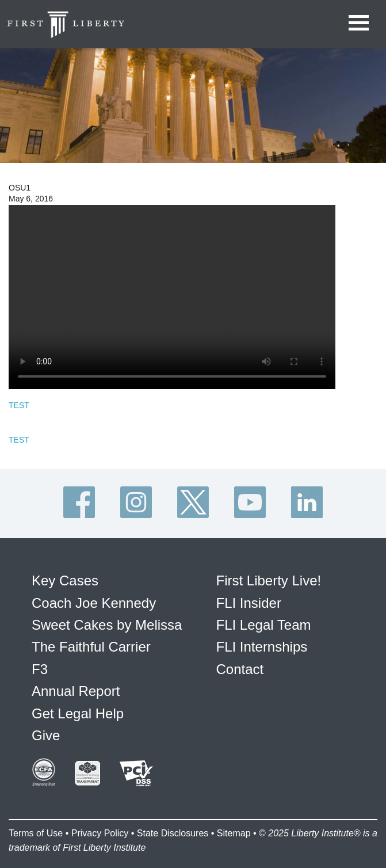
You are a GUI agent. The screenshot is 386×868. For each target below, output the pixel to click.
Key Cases (65, 580)
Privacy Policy (100, 833)
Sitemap (234, 833)
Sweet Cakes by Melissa (107, 625)
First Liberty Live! (269, 580)
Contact (240, 669)
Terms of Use (36, 833)
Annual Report (76, 691)
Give (46, 735)
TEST (19, 405)
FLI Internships (262, 647)
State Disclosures (173, 833)
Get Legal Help (78, 713)
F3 (40, 669)
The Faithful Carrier (91, 647)
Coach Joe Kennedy (94, 603)
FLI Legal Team (264, 625)
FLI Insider (249, 603)
